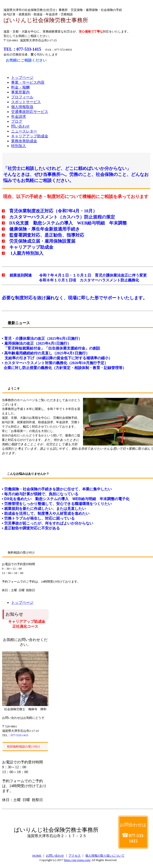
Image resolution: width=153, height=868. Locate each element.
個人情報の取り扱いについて (105, 856)
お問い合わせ (55, 856)
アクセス (75, 856)
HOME (37, 856)
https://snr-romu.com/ (77, 860)
